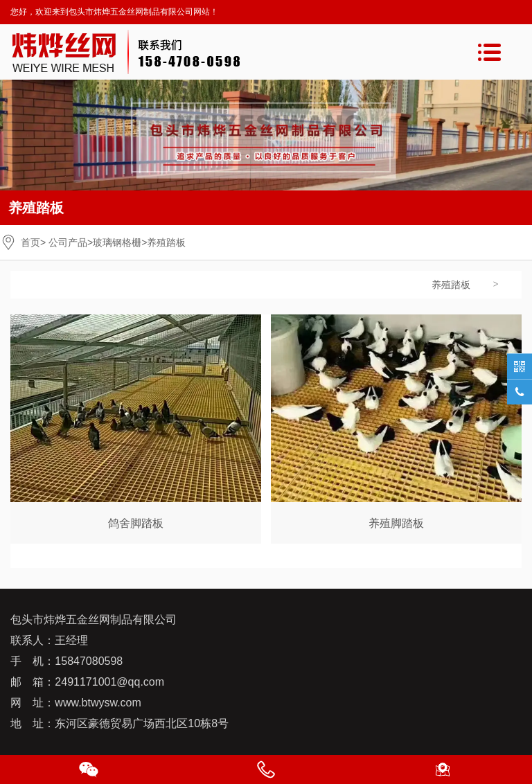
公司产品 (68, 242)
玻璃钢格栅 (117, 242)
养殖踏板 (451, 285)
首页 (30, 242)
